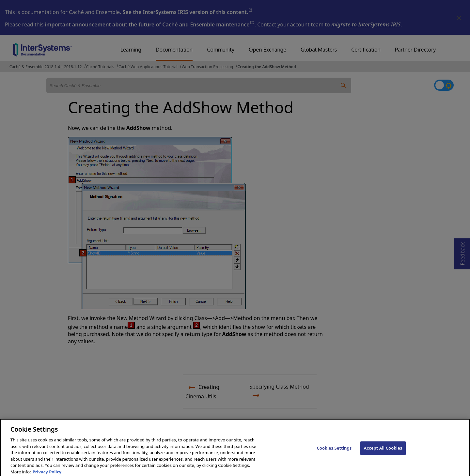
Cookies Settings (334, 451)
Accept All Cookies (383, 451)
